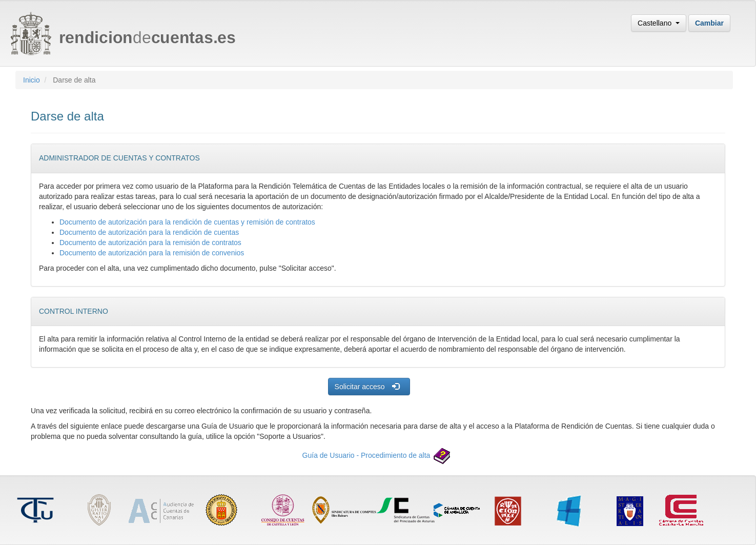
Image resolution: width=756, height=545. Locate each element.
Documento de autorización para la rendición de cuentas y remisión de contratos (187, 222)
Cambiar (709, 23)
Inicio (32, 80)
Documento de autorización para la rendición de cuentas (149, 232)
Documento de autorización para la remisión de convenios (152, 253)
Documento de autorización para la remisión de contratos (150, 243)
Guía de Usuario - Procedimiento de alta (378, 455)
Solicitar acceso (367, 387)
